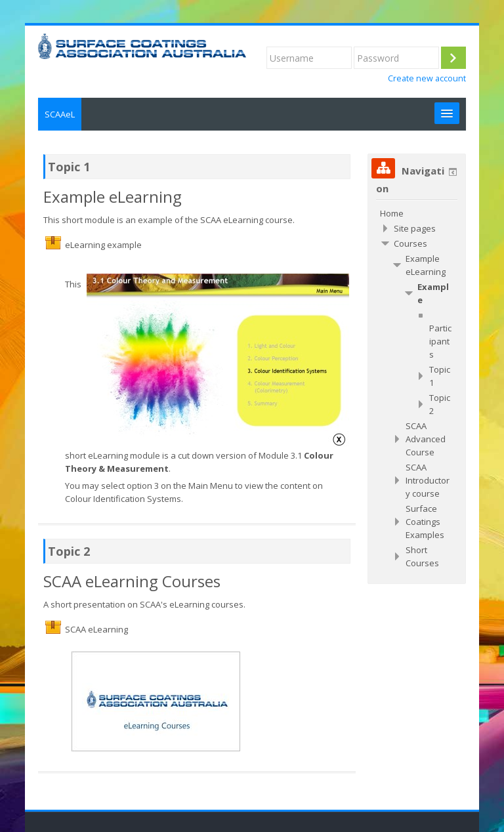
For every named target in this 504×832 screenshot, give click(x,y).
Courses (410, 243)
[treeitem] (416, 213)
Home (392, 213)
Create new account (427, 78)
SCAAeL (60, 114)
